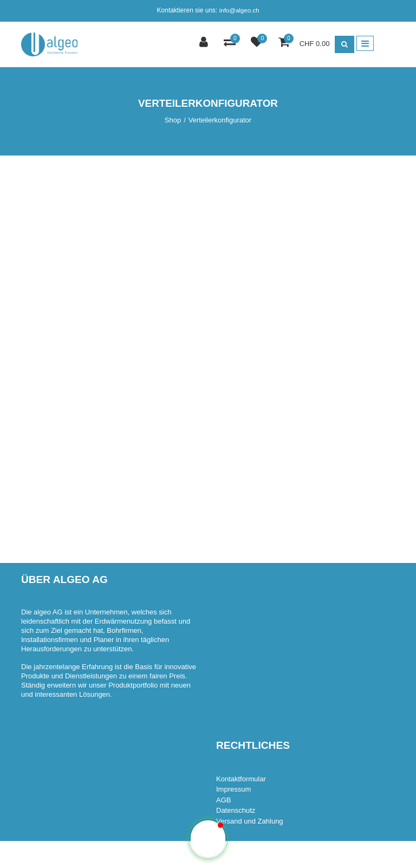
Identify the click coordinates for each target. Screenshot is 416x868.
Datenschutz (236, 810)
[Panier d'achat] (285, 43)
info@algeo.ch (239, 10)
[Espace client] (205, 43)
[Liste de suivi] (258, 43)
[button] (208, 839)
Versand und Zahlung (250, 821)
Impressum (233, 789)
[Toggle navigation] (365, 43)
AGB (223, 800)
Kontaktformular (241, 779)
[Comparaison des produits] (231, 43)
